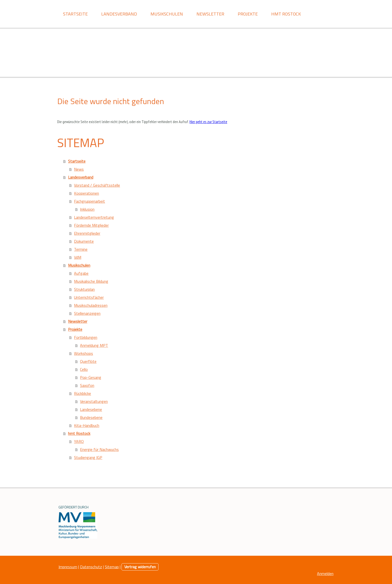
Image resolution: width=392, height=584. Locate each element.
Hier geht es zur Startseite (208, 122)
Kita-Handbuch (87, 425)
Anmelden (325, 573)
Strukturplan (84, 289)
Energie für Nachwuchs (99, 449)
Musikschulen (167, 14)
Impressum (68, 567)
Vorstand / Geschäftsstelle (97, 185)
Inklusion (87, 209)
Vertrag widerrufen (140, 567)
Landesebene (91, 409)
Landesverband (119, 14)
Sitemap (112, 567)
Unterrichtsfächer (89, 297)
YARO (79, 441)
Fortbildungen (86, 337)
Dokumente (84, 241)
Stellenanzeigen (87, 313)
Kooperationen (86, 193)
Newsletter (210, 14)
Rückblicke (82, 393)
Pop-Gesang (91, 377)
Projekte (248, 14)
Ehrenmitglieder (87, 233)
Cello (84, 369)
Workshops (83, 353)
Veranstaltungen (94, 401)
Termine (81, 249)
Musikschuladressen (91, 305)
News (79, 169)
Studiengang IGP (88, 457)
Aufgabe (81, 273)
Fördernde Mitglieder (91, 225)
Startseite (75, 14)
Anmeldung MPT (94, 345)
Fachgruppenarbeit (89, 201)
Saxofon (87, 385)
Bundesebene (91, 417)
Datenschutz (91, 567)
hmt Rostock (286, 14)
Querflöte (88, 361)
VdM (78, 257)
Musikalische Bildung (91, 281)
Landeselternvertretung (94, 217)
